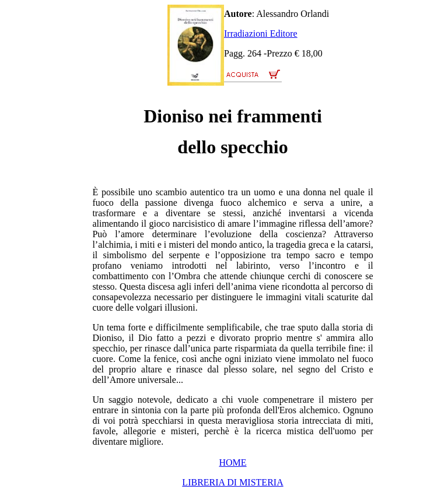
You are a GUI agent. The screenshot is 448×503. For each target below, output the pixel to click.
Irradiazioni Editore (261, 34)
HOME (232, 462)
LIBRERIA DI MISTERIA (232, 482)
